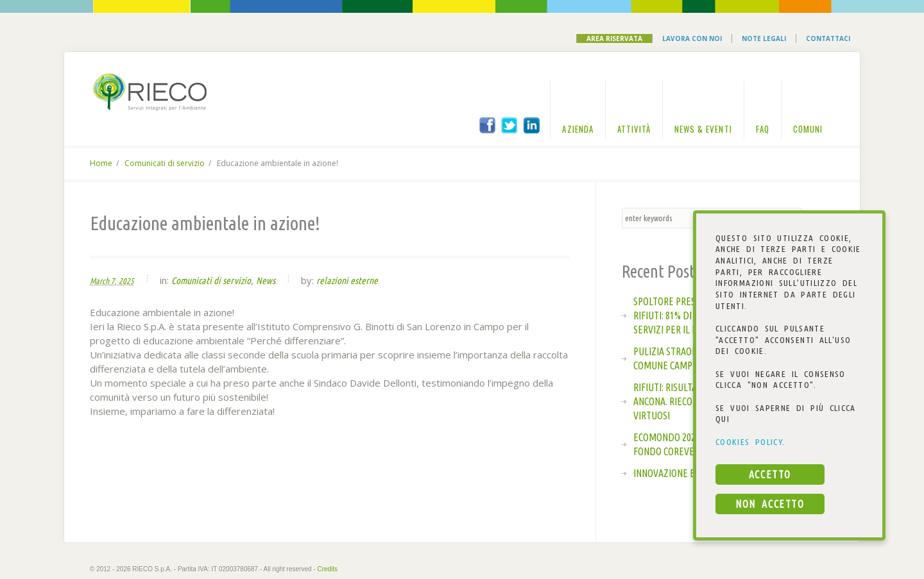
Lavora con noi (692, 38)
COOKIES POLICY (749, 442)
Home (101, 163)
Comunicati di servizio (165, 163)
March (99, 281)
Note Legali (764, 38)
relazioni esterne (347, 281)
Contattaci (828, 38)
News (266, 281)
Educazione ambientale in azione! (205, 223)
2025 (126, 281)
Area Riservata (614, 38)
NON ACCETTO (770, 504)
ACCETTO (770, 474)
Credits (327, 569)
